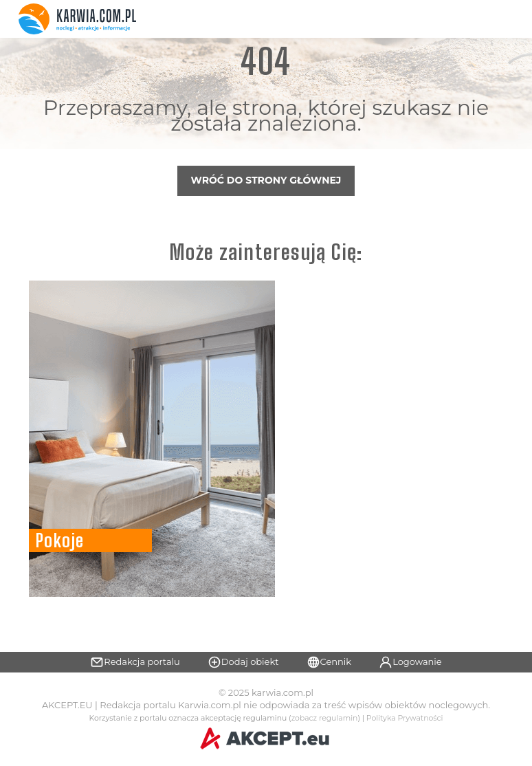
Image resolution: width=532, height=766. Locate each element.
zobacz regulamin (325, 718)
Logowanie (410, 662)
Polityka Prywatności (405, 718)
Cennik (329, 662)
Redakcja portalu (135, 662)
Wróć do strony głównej (266, 180)
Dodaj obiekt (243, 662)
